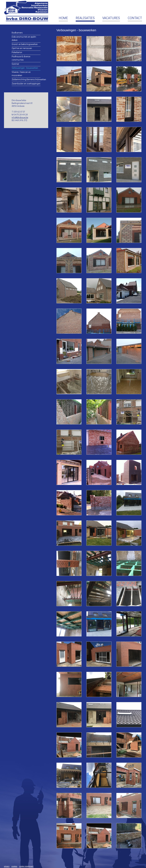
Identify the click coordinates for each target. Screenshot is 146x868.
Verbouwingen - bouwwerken (25, 68)
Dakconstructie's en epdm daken (24, 38)
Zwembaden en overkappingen (26, 84)
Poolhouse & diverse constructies (21, 58)
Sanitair (15, 64)
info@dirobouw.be (20, 117)
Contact (135, 18)
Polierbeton (17, 52)
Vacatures (111, 18)
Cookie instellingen (26, 866)
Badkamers (17, 33)
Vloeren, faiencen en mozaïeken (21, 74)
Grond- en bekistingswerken (25, 44)
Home (63, 18)
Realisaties (85, 18)
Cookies (14, 866)
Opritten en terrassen (22, 48)
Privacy (7, 866)
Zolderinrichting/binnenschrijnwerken (26, 79)
